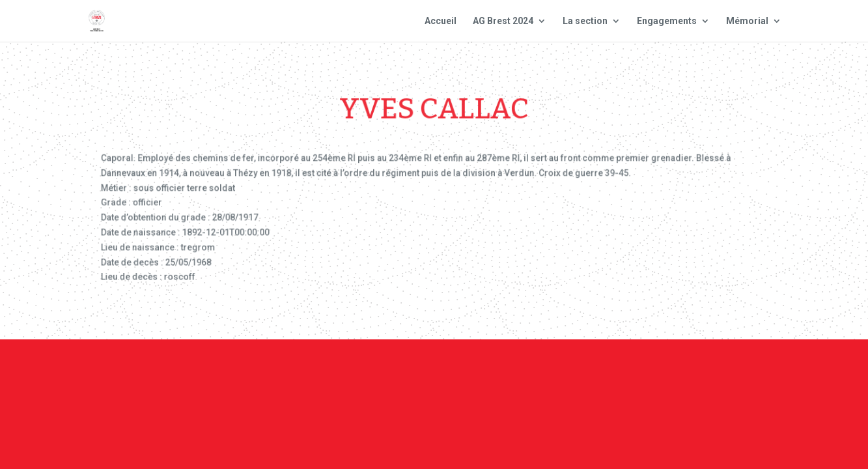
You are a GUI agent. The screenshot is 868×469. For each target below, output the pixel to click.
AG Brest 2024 (503, 21)
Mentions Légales (515, 375)
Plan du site (609, 375)
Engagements (667, 21)
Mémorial (747, 21)
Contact (432, 375)
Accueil (441, 21)
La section (585, 21)
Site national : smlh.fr (715, 375)
